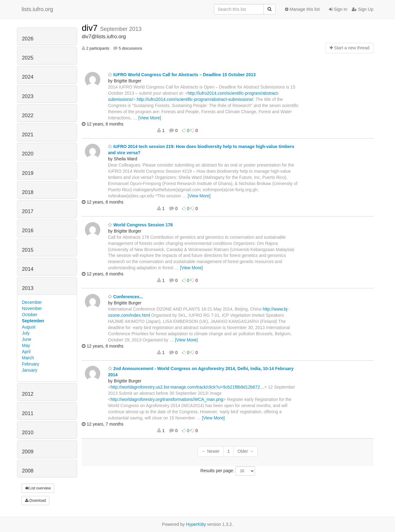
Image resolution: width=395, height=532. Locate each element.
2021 (28, 135)
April (26, 352)
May (26, 345)
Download (35, 501)
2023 (28, 96)
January (30, 370)
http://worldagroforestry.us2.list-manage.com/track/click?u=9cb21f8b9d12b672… (187, 387)
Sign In (338, 9)
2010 (28, 433)
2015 (28, 250)
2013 (28, 288)
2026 (28, 39)
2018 (28, 192)
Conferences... (125, 297)
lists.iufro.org (37, 9)
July (26, 333)
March (28, 358)
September (33, 321)
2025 (28, 58)
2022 (28, 115)
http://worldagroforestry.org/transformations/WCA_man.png (167, 399)
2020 (28, 154)
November (32, 308)
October (30, 315)
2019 (28, 173)
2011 (28, 413)
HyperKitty (196, 524)
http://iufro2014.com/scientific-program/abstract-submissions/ (195, 99)
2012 (28, 394)
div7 (91, 28)
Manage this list (302, 9)
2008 (28, 471)
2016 (28, 231)
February (31, 364)
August (29, 327)
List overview (38, 488)
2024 (28, 77)
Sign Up (363, 9)
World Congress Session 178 (140, 225)
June (27, 339)
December (32, 302)
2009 (28, 452)
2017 (28, 211)
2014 (28, 269)
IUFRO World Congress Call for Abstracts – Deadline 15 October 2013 (182, 75)
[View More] (150, 118)
